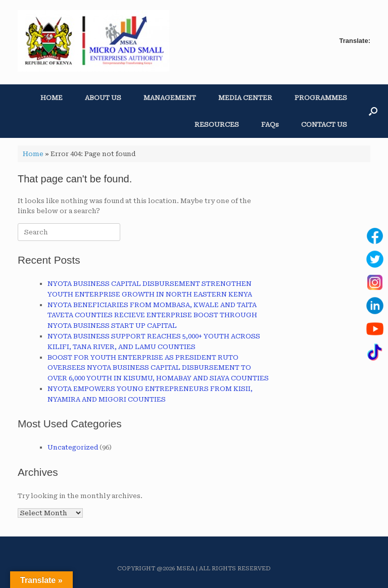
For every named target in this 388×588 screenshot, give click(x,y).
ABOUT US (103, 98)
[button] (373, 111)
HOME (52, 98)
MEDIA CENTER (245, 98)
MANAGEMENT (170, 98)
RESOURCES (217, 125)
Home (33, 154)
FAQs (270, 125)
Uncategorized (73, 447)
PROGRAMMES (321, 98)
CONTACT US (324, 125)
